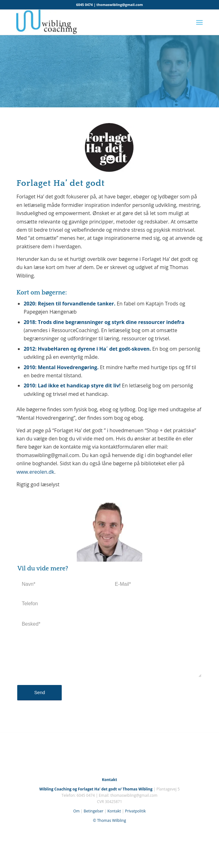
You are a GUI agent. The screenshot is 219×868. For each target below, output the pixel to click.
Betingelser (94, 811)
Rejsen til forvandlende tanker (76, 304)
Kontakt (114, 811)
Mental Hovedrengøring (68, 367)
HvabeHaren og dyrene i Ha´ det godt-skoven (94, 349)
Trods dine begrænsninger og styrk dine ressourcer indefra (111, 322)
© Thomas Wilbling (109, 820)
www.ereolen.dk (35, 472)
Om (76, 811)
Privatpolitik (135, 811)
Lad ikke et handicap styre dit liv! (80, 385)
